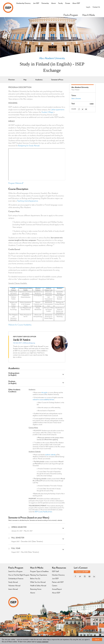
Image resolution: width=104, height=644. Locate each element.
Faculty (60, 3)
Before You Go (35, 578)
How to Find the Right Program (19, 575)
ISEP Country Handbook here (43, 512)
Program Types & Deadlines (39, 571)
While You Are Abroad (38, 582)
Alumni (53, 3)
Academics (39, 80)
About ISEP (76, 3)
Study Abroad (13, 582)
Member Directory (58, 575)
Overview (12, 80)
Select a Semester (76, 98)
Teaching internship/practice (28, 201)
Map (25, 80)
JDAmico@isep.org (29, 343)
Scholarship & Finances (16, 578)
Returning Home (36, 589)
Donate (68, 3)
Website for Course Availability (20, 325)
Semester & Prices (57, 80)
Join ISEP (36, 3)
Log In (88, 7)
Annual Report (57, 589)
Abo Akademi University (52, 58)
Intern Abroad (13, 589)
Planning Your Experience (39, 575)
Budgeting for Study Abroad (29, 146)
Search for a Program (15, 571)
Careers (55, 586)
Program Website (16, 183)
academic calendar (50, 455)
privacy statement (43, 642)
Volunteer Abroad (14, 586)
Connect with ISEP (82, 572)
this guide (44, 393)
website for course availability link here (43, 400)
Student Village (47, 112)
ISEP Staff (55, 571)
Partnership (45, 3)
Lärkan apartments (58, 110)
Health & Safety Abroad (38, 586)
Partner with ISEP (58, 582)
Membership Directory (23, 3)
